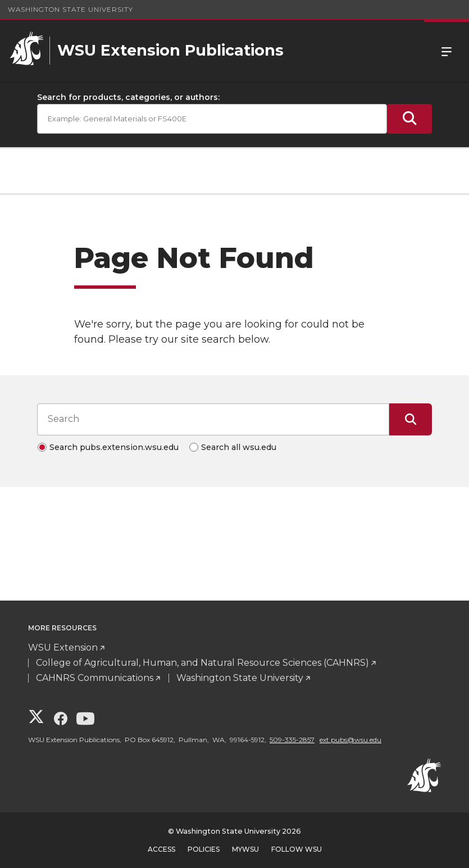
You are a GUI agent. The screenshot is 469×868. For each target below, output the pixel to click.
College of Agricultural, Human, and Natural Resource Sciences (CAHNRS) (202, 663)
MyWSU (245, 849)
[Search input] (213, 419)
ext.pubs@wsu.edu (350, 740)
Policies (204, 849)
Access (161, 849)
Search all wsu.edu (239, 447)
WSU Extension (63, 647)
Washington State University (70, 9)
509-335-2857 (292, 740)
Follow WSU (297, 849)
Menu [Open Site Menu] (447, 51)
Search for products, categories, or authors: (128, 97)
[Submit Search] (409, 119)
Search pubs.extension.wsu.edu (114, 447)
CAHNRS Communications (95, 678)
